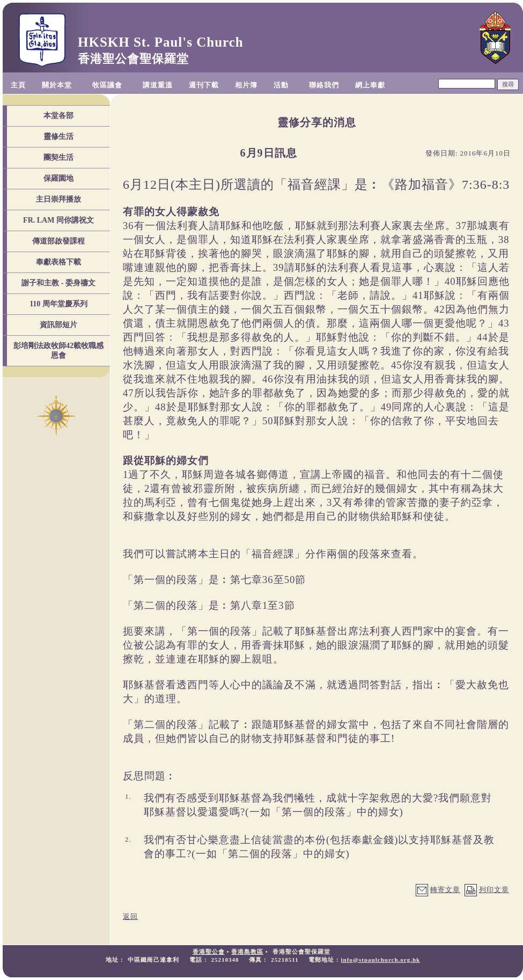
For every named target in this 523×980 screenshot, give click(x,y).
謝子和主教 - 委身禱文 (58, 283)
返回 (130, 916)
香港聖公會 (209, 952)
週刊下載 (204, 85)
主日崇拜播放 (58, 199)
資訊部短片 (58, 325)
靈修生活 (58, 137)
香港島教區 (247, 952)
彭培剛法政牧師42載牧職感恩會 (58, 351)
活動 (281, 85)
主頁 (18, 85)
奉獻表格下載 (58, 262)
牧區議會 (107, 85)
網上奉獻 (370, 85)
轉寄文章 (445, 890)
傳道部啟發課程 (58, 241)
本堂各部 (58, 116)
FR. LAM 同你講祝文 (58, 220)
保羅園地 (58, 178)
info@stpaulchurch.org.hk (380, 960)
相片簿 (246, 85)
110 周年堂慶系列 (58, 304)
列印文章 (494, 890)
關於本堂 (57, 85)
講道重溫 (158, 85)
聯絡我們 (324, 85)
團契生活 (58, 157)
